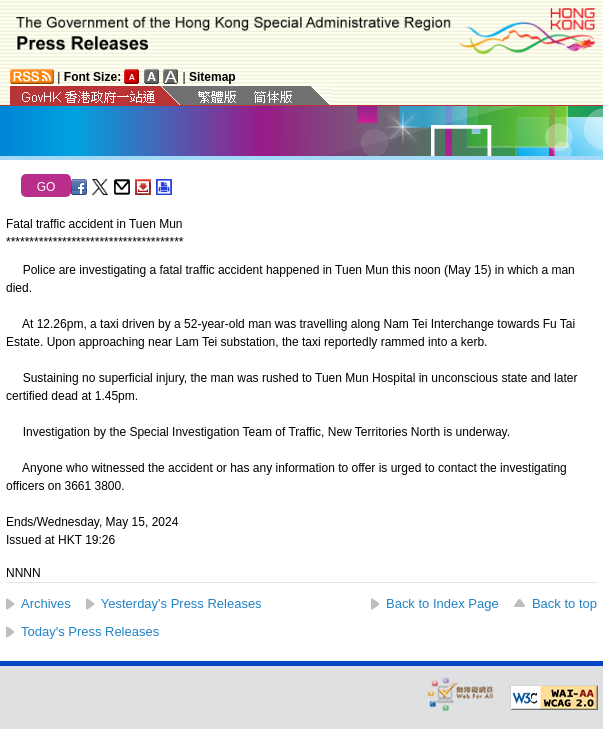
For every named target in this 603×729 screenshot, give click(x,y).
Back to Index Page (442, 603)
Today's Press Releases (90, 631)
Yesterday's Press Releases (181, 603)
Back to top (564, 603)
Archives (46, 603)
